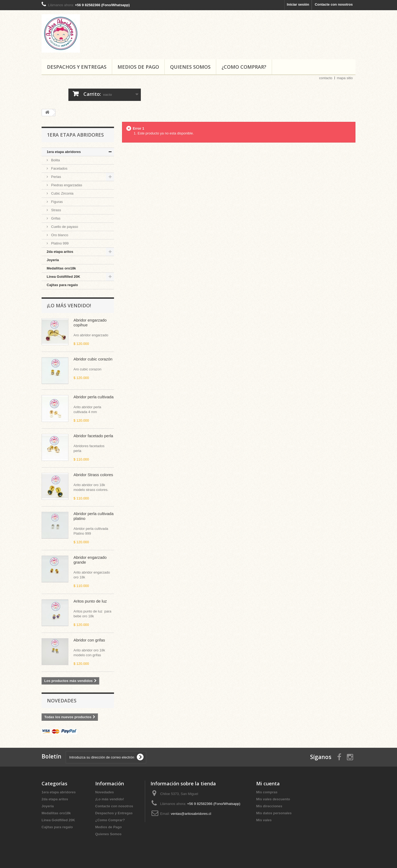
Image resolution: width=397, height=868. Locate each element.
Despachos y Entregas (77, 67)
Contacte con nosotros (334, 4)
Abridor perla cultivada (93, 397)
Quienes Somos (190, 67)
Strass (56, 210)
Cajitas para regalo (62, 285)
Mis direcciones (269, 806)
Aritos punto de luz (90, 601)
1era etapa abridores (64, 152)
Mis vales (264, 820)
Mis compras (267, 792)
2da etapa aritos (60, 252)
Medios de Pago (138, 67)
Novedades (62, 701)
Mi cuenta (268, 783)
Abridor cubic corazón (93, 359)
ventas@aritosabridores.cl (191, 814)
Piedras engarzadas (66, 185)
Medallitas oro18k (61, 268)
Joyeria (53, 260)
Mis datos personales (274, 813)
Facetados (59, 168)
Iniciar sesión (298, 4)
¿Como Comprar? (244, 67)
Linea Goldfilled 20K (63, 277)
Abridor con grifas (89, 640)
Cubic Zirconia (62, 193)
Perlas (56, 177)
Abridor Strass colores (93, 475)
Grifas (55, 218)
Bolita (55, 160)
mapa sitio (345, 78)
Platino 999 (59, 243)
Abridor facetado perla (93, 436)
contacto (326, 78)
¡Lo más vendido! (69, 305)
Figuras (56, 202)
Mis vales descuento (273, 799)
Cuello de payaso (64, 227)
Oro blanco (59, 235)
